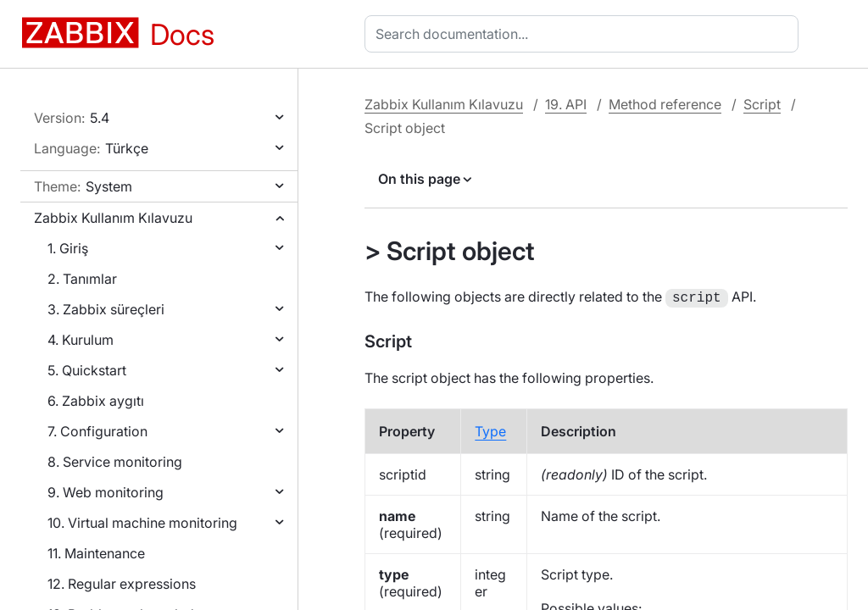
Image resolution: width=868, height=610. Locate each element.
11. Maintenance (96, 553)
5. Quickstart (87, 370)
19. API (566, 104)
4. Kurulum (81, 340)
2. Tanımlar (82, 279)
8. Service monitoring (115, 462)
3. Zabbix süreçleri (106, 309)
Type (490, 430)
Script (762, 104)
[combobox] (585, 34)
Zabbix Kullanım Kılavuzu (113, 218)
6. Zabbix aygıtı (96, 401)
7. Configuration (97, 431)
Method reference (665, 104)
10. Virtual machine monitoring (142, 523)
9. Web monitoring (106, 492)
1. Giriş (68, 248)
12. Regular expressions (122, 584)
